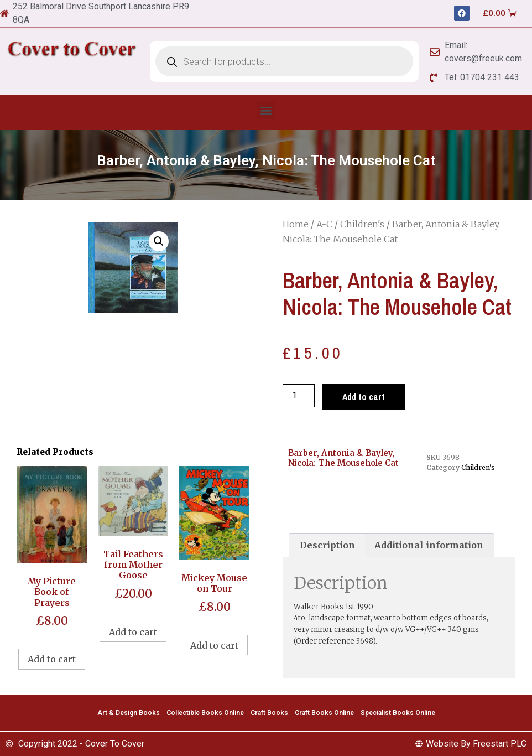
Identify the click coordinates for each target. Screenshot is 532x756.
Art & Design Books (129, 713)
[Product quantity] (299, 396)
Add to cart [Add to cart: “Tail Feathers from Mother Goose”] (133, 632)
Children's (362, 224)
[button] (266, 110)
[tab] (327, 545)
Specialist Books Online (398, 713)
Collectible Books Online (205, 713)
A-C (324, 224)
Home (296, 224)
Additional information (429, 545)
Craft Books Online (324, 713)
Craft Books (269, 713)
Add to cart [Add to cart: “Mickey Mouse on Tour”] (214, 645)
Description (327, 545)
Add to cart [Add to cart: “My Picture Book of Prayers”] (52, 659)
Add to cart (364, 397)
